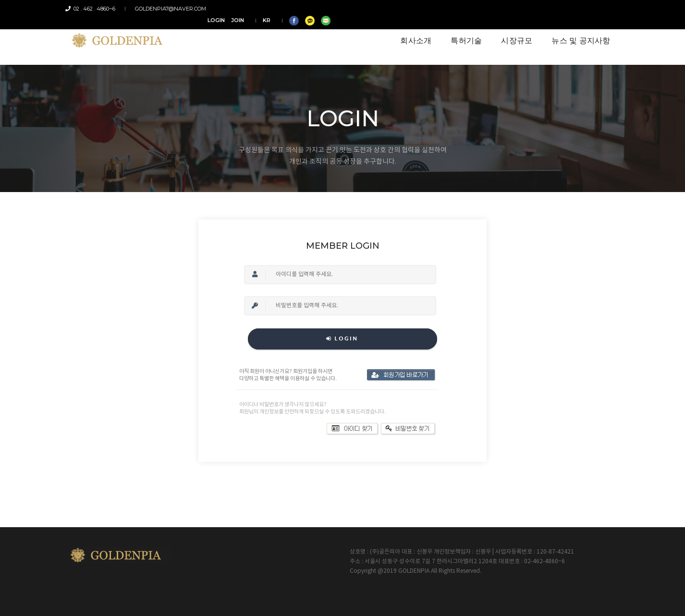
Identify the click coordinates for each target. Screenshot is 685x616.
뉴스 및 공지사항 (577, 34)
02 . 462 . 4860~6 (94, 9)
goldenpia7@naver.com (168, 9)
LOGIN (497, 9)
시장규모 (513, 34)
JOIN (519, 9)
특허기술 (463, 34)
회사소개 (412, 34)
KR (548, 9)
